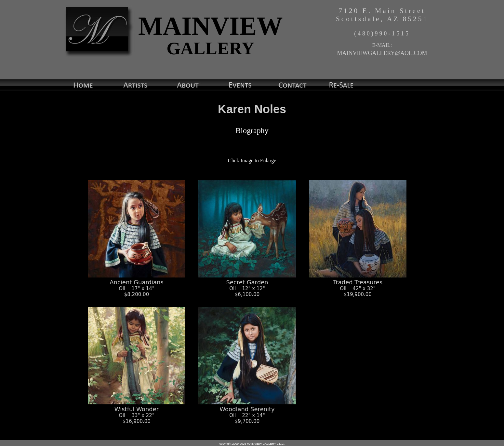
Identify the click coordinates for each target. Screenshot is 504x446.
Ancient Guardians (137, 285)
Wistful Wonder (137, 412)
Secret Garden (247, 285)
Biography (252, 130)
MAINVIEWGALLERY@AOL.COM (382, 53)
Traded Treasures (358, 285)
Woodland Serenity (247, 412)
